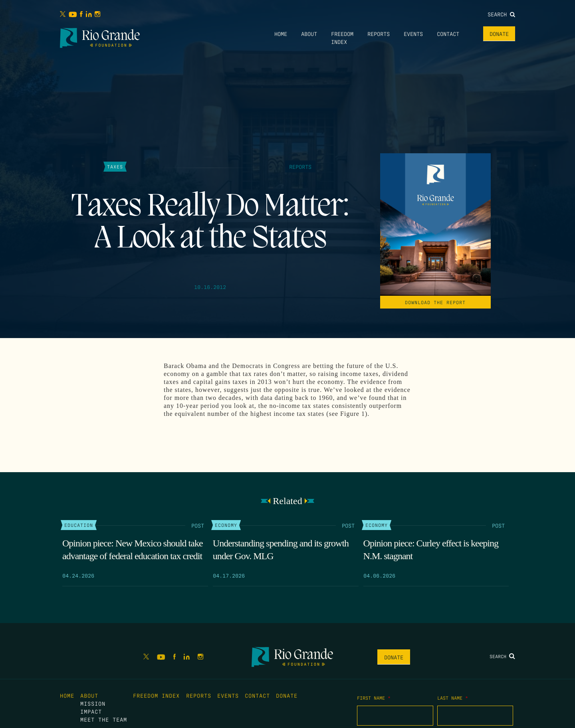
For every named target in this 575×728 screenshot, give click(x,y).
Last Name (453, 698)
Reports (379, 34)
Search (501, 14)
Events (413, 34)
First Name (374, 698)
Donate (499, 34)
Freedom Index (156, 695)
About (309, 34)
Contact (448, 34)
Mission (93, 703)
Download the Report (435, 302)
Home (281, 34)
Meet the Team (104, 719)
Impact (91, 711)
